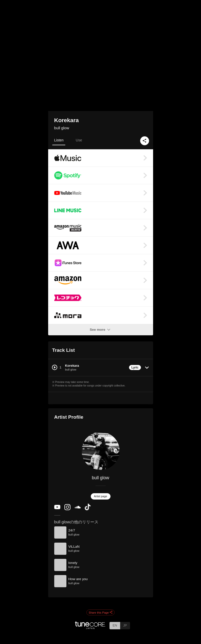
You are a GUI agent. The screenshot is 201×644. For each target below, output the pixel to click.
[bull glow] (101, 451)
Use (79, 140)
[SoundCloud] (78, 507)
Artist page (101, 496)
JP (125, 625)
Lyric (135, 367)
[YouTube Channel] (57, 508)
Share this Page (101, 613)
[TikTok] (88, 509)
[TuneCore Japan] (90, 628)
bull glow (62, 128)
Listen (59, 140)
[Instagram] (67, 509)
